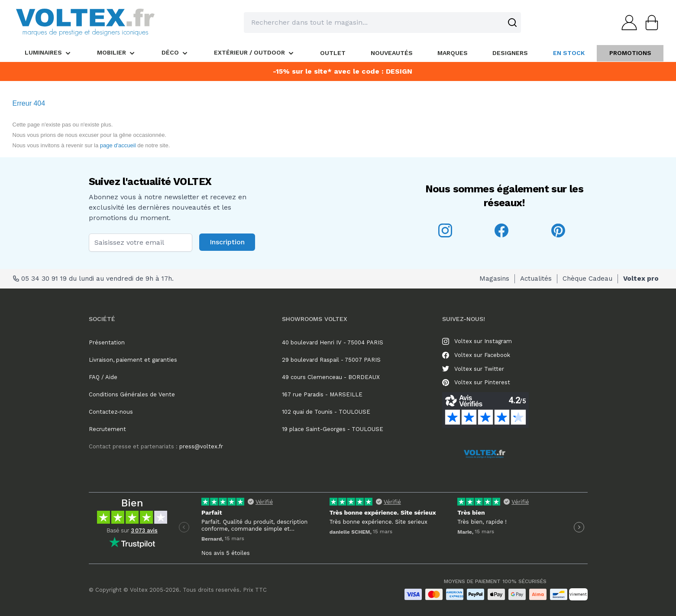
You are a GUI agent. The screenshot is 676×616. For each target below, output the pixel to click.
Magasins (494, 279)
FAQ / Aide (103, 377)
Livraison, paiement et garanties (133, 360)
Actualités (536, 279)
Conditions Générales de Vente (132, 394)
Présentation (107, 342)
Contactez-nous (111, 412)
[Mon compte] (627, 23)
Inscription (227, 242)
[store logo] (85, 22)
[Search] (512, 23)
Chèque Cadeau (587, 279)
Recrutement (107, 429)
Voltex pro (641, 279)
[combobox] (382, 23)
